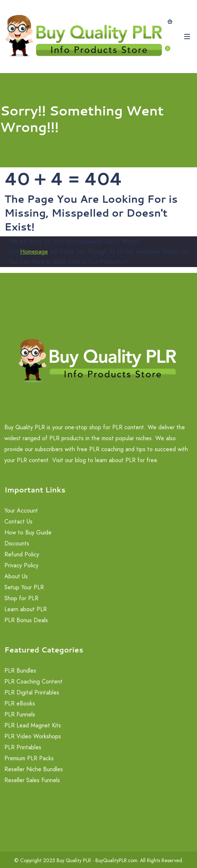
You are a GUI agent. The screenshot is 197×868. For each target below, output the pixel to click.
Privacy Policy (21, 565)
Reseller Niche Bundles (34, 769)
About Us (16, 576)
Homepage (34, 252)
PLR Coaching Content (33, 682)
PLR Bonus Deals (26, 620)
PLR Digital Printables (32, 692)
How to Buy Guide (28, 532)
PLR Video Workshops (33, 736)
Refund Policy (22, 554)
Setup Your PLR (24, 587)
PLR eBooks (20, 703)
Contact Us (18, 521)
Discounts (17, 543)
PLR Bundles (20, 671)
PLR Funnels (20, 714)
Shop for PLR (21, 598)
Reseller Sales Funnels (32, 780)
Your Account (21, 511)
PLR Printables (23, 747)
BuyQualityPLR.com (116, 860)
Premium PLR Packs (29, 758)
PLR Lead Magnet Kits (33, 725)
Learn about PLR (26, 609)
